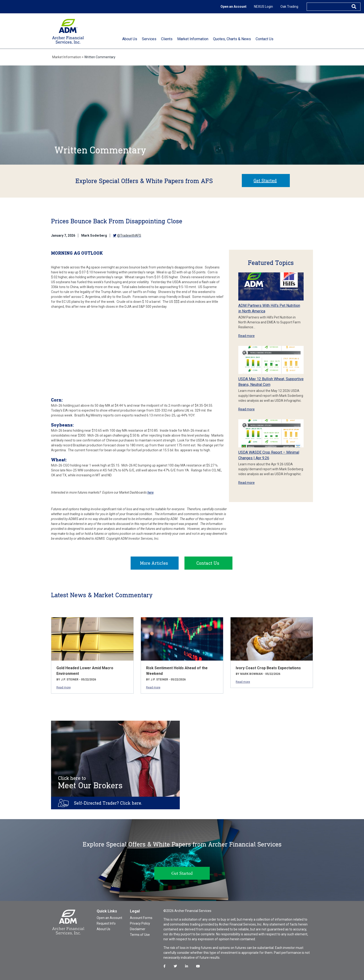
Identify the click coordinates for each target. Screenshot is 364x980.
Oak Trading (289, 7)
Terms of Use (140, 935)
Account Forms (141, 918)
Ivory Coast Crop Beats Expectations (268, 668)
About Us (103, 929)
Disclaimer (138, 929)
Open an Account (233, 7)
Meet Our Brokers (90, 783)
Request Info (106, 923)
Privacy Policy (140, 923)
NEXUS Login (263, 7)
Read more (246, 336)
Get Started (265, 181)
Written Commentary (100, 57)
